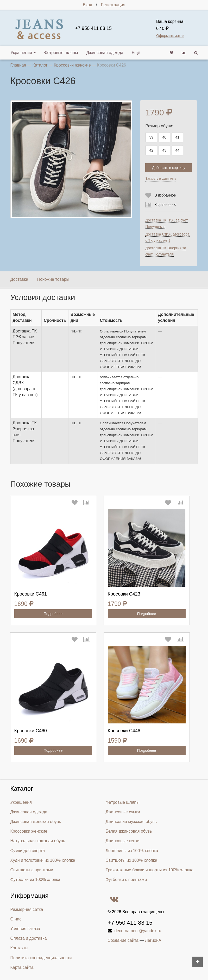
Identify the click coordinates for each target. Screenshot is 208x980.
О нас (16, 919)
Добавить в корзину (169, 168)
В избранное (165, 195)
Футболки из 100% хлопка (35, 880)
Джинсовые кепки (123, 841)
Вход (87, 5)
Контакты (19, 948)
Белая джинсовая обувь (129, 831)
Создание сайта (123, 940)
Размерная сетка (27, 909)
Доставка (19, 279)
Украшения (23, 53)
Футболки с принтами (126, 880)
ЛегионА (153, 940)
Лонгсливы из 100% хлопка (132, 851)
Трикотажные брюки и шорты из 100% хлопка (150, 870)
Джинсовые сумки (123, 812)
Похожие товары (53, 279)
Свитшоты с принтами (32, 870)
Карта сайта (22, 967)
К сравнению (165, 205)
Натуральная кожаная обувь (38, 841)
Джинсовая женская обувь (36, 822)
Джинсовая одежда (105, 53)
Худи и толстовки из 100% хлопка (43, 860)
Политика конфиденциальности (41, 958)
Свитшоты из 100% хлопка (131, 860)
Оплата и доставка (29, 938)
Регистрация (113, 5)
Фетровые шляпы (61, 53)
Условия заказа (25, 929)
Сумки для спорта (28, 851)
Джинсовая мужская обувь (131, 822)
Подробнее (53, 614)
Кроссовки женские (29, 831)
